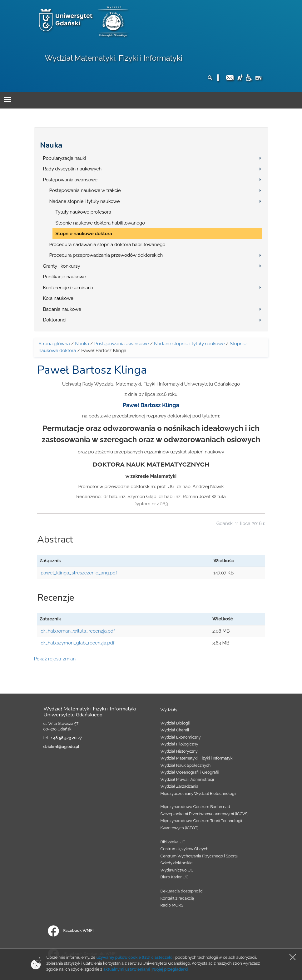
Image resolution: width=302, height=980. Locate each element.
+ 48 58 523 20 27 (66, 738)
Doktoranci (55, 320)
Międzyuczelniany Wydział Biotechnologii (198, 793)
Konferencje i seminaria (68, 288)
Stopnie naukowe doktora (84, 234)
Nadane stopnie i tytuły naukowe (85, 201)
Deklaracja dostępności (182, 891)
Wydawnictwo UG (177, 870)
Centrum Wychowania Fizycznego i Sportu (199, 856)
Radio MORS (172, 905)
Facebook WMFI (71, 930)
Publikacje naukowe (65, 277)
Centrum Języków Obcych (185, 849)
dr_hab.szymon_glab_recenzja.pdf (77, 643)
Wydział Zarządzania (179, 786)
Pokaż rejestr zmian (55, 659)
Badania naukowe (62, 309)
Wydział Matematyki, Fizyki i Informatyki (114, 58)
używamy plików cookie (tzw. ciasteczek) (135, 957)
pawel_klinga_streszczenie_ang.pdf (79, 573)
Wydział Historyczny (179, 751)
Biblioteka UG (173, 842)
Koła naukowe (58, 298)
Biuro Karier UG (175, 877)
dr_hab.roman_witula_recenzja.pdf (78, 631)
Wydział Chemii (175, 730)
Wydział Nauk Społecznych (186, 765)
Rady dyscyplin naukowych (72, 169)
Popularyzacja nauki (65, 158)
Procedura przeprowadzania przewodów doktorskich (106, 255)
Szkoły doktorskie (177, 863)
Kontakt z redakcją (177, 898)
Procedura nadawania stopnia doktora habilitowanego (107, 245)
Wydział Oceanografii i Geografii (190, 772)
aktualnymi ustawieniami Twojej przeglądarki (146, 969)
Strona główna (54, 344)
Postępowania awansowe (70, 180)
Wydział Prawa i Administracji (187, 779)
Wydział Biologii (175, 723)
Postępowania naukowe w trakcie (85, 190)
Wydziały (169, 710)
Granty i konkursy (62, 266)
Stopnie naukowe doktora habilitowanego (100, 223)
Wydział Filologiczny (179, 744)
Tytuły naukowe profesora (83, 212)
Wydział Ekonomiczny (181, 737)
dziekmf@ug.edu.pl (61, 747)
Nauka (51, 145)
